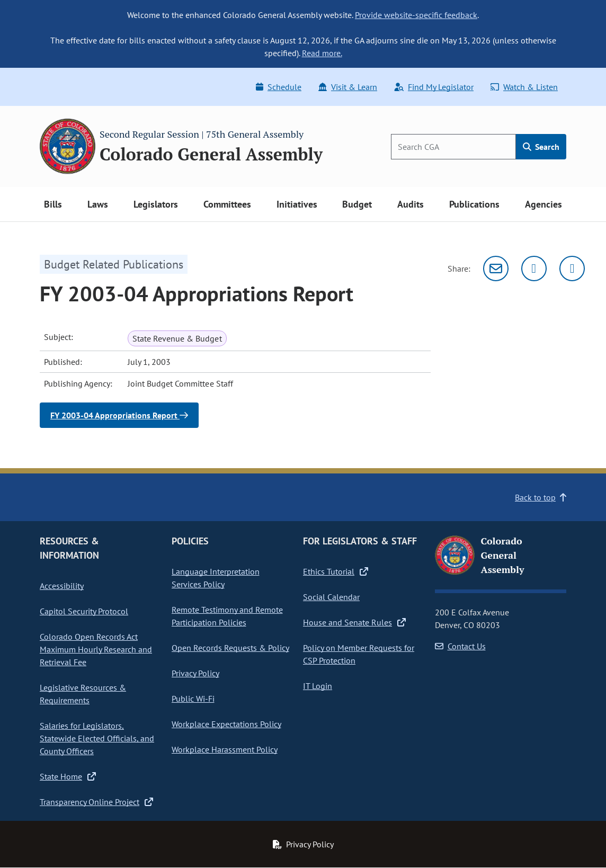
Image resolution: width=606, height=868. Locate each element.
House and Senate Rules (354, 622)
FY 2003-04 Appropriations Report (119, 415)
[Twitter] (534, 269)
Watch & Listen (524, 87)
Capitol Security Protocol (84, 611)
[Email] (496, 269)
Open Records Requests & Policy (230, 648)
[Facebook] (572, 269)
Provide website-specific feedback (416, 15)
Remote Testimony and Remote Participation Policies (227, 616)
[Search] (453, 147)
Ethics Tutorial (336, 571)
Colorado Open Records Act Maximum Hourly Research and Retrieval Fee (96, 649)
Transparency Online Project (96, 802)
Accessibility (62, 586)
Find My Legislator (434, 87)
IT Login (318, 686)
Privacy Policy (195, 673)
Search (541, 147)
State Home (68, 776)
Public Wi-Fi (193, 699)
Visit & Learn (348, 87)
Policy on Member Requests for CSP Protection (359, 654)
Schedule (279, 87)
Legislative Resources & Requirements (83, 694)
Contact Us (460, 646)
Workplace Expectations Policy (226, 724)
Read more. (322, 53)
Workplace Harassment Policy (225, 749)
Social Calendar (331, 597)
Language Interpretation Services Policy (216, 578)
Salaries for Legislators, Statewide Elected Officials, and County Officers (97, 738)
